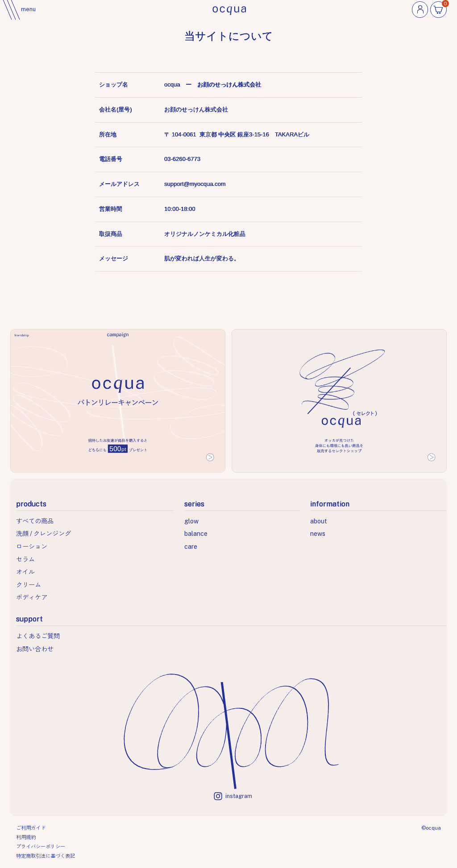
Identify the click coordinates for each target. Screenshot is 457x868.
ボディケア (32, 597)
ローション (32, 546)
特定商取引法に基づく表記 (46, 856)
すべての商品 (35, 521)
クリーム (29, 585)
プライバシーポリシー (41, 847)
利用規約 (26, 837)
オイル (25, 572)
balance (196, 533)
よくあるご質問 (38, 636)
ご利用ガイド (31, 828)
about (319, 521)
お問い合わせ (35, 649)
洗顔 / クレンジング (44, 533)
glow (191, 521)
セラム (25, 559)
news (318, 533)
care (191, 546)
